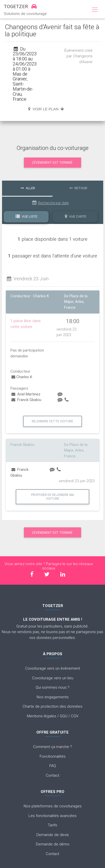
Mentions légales (42, 716)
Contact (52, 775)
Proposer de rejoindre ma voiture (52, 497)
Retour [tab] (78, 188)
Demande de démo (53, 844)
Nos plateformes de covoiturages (53, 806)
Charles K (22, 377)
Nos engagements (53, 697)
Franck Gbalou (26, 400)
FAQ (53, 766)
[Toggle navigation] (95, 10)
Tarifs (52, 825)
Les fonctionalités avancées (52, 816)
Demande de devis (53, 835)
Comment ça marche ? (52, 747)
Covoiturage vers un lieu (53, 678)
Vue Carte (76, 216)
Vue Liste (26, 216)
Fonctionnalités (53, 756)
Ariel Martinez (26, 394)
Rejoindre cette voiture (52, 421)
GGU (64, 716)
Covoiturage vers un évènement (53, 668)
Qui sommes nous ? (52, 687)
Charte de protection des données (52, 706)
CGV (75, 716)
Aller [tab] (28, 188)
